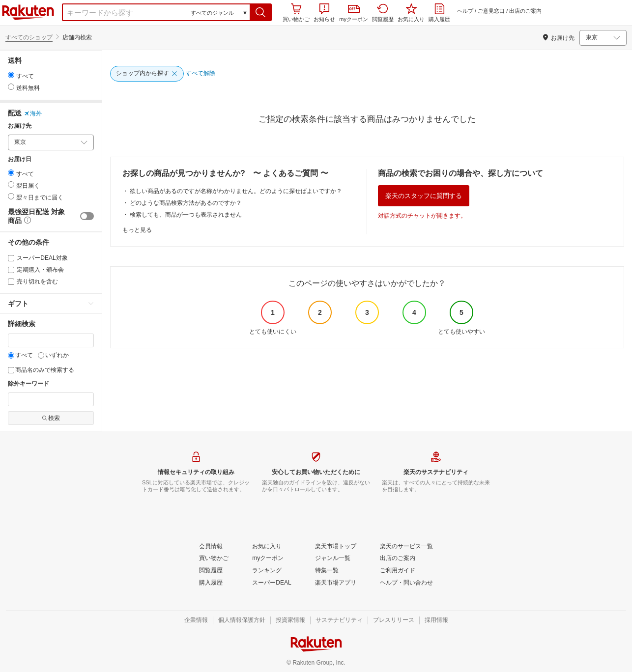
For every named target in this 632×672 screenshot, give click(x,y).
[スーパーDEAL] (272, 583)
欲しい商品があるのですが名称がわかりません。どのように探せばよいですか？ (236, 191)
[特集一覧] (327, 571)
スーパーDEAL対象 (38, 258)
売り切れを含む (33, 281)
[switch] (87, 216)
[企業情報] (196, 620)
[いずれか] (41, 355)
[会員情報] (211, 547)
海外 (33, 113)
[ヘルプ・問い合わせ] (406, 583)
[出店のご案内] (398, 559)
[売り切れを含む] (11, 282)
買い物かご (296, 13)
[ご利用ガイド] (398, 571)
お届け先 (20, 126)
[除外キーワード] (51, 399)
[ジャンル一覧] (333, 559)
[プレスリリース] (394, 620)
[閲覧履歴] (211, 571)
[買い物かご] (214, 559)
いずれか (53, 355)
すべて (20, 355)
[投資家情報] (290, 620)
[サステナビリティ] (339, 620)
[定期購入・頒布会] (11, 270)
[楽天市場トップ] (336, 547)
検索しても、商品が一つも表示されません (186, 215)
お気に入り (411, 13)
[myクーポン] (268, 559)
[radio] (11, 75)
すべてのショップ (29, 37)
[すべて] (11, 355)
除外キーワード (29, 384)
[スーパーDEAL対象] (11, 258)
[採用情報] (436, 620)
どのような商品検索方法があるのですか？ (186, 203)
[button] (261, 12)
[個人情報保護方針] (242, 620)
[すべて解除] (201, 74)
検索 (51, 418)
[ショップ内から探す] (147, 74)
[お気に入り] (267, 547)
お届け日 (20, 159)
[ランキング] (267, 571)
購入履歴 (439, 13)
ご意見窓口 (491, 11)
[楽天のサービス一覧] (406, 547)
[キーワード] (51, 340)
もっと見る (137, 230)
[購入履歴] (211, 583)
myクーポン (354, 14)
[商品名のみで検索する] (11, 370)
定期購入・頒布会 (36, 270)
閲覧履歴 (383, 13)
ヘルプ (465, 11)
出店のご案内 (525, 11)
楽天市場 (28, 12)
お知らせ (324, 13)
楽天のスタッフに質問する (424, 196)
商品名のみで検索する (41, 370)
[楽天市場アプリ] (336, 583)
